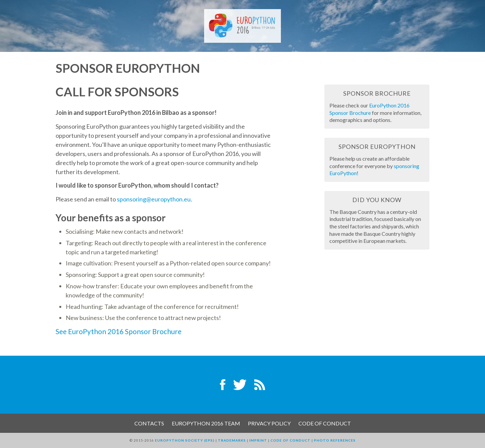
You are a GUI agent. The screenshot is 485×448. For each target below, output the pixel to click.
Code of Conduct (325, 423)
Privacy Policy (269, 423)
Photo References (335, 440)
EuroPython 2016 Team (206, 423)
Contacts (149, 423)
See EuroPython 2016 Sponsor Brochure (119, 331)
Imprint (258, 440)
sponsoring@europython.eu (154, 199)
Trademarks (232, 440)
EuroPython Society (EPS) (185, 440)
